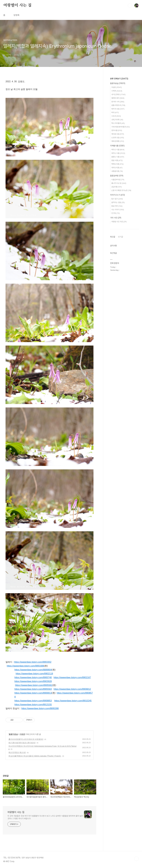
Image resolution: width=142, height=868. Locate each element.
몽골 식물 (117, 160)
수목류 (117, 91)
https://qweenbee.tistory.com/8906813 (33, 693)
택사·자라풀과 (118, 123)
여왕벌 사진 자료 (119, 222)
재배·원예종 (118, 141)
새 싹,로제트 (118, 94)
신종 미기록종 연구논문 (121, 190)
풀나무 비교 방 (119, 183)
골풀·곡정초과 (118, 105)
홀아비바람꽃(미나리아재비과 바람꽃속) (26, 739)
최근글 (113, 237)
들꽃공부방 (117, 176)
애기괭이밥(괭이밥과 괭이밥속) (22, 743)
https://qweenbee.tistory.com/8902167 (72, 677)
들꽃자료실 (13, 734)
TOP (136, 859)
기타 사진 (116, 218)
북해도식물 (117, 164)
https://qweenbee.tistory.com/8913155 (33, 705)
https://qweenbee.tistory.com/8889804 (33, 670)
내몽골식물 (117, 171)
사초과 (116, 116)
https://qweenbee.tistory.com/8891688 (25, 666)
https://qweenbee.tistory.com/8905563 (33, 689)
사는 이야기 (118, 210)
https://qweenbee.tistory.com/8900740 (33, 677)
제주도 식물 (118, 153)
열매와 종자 (118, 98)
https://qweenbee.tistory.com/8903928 (33, 681)
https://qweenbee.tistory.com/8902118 (34, 674)
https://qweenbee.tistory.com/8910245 (73, 701)
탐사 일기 (117, 199)
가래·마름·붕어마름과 (121, 127)
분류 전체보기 (119, 79)
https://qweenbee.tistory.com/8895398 (40, 708)
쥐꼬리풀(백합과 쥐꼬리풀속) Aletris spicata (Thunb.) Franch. (35, 756)
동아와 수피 (118, 102)
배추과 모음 (118, 109)
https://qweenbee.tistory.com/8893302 (33, 662)
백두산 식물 (118, 150)
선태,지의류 (117, 120)
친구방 (116, 213)
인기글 (121, 237)
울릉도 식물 (118, 157)
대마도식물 (117, 168)
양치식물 (117, 130)
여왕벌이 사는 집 (17, 5)
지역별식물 (117, 146)
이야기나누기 (117, 195)
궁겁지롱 (117, 187)
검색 (130, 6)
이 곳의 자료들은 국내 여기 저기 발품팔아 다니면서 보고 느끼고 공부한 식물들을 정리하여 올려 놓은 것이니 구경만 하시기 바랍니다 (45, 817)
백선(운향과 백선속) (17, 752)
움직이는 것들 (118, 202)
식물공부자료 (118, 180)
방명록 (17, 15)
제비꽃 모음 (118, 134)
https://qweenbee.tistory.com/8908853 (33, 701)
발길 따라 (117, 206)
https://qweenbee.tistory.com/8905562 (34, 685)
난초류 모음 (118, 138)
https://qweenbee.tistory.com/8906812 (72, 689)
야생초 (22, 734)
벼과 (115, 112)
